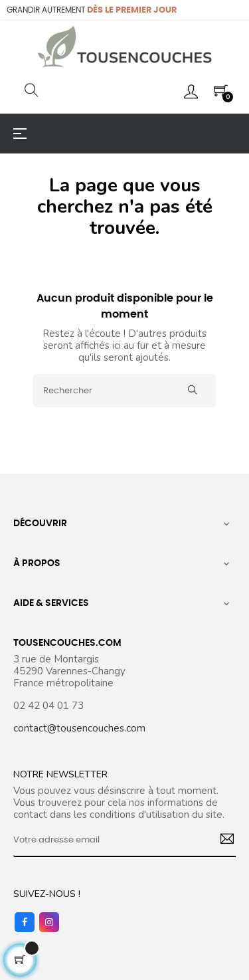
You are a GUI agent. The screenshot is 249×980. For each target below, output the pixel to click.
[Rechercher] (124, 391)
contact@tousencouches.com (79, 728)
